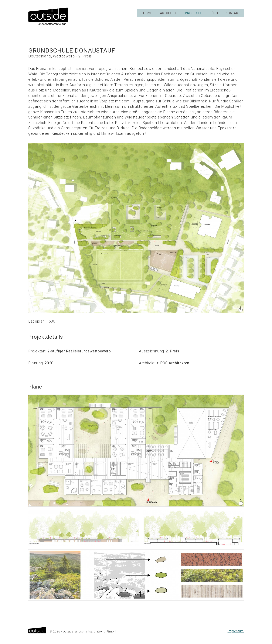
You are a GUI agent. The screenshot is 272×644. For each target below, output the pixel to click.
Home (148, 17)
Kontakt (234, 17)
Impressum (236, 631)
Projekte (194, 17)
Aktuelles (169, 17)
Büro (214, 17)
